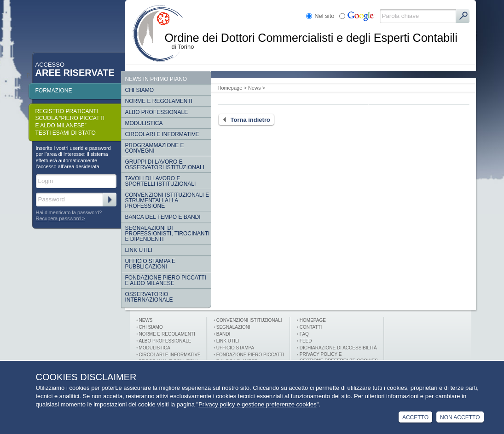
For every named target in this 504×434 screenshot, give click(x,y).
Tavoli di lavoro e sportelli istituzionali (161, 181)
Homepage (230, 88)
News (255, 88)
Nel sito (324, 16)
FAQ (304, 334)
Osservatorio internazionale (149, 297)
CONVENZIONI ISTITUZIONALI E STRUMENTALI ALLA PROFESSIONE (167, 200)
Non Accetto (460, 417)
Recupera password (58, 218)
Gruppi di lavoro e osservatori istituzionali (165, 165)
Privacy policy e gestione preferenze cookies (258, 404)
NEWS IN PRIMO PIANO (156, 79)
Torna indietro (244, 120)
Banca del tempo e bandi (163, 217)
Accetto (415, 417)
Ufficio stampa (235, 348)
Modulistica (144, 123)
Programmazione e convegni (155, 148)
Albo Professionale (157, 112)
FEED (306, 341)
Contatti (311, 327)
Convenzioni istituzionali (249, 320)
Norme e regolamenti (159, 101)
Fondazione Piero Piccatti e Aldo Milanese (166, 280)
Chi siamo (140, 90)
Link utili (228, 341)
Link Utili (139, 250)
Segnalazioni (233, 327)
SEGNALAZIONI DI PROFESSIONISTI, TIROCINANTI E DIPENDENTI (168, 234)
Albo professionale (165, 341)
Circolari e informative (162, 134)
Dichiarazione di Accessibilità (338, 348)
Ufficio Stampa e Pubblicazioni (151, 264)
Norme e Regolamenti (167, 334)
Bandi (223, 334)
